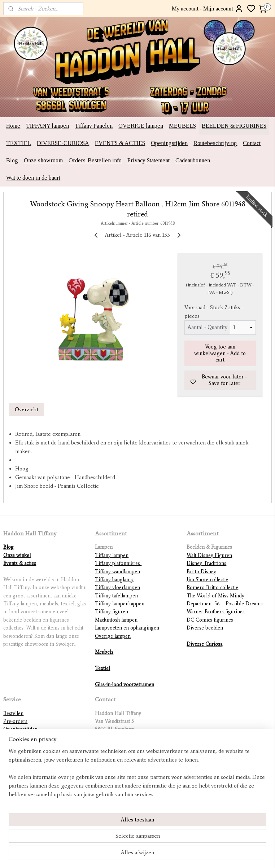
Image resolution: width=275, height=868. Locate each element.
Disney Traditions (206, 563)
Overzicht (27, 409)
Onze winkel (17, 555)
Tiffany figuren (112, 612)
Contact (252, 143)
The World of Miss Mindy (215, 596)
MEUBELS (182, 126)
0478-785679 (109, 746)
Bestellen (13, 713)
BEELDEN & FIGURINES (234, 126)
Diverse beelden (205, 628)
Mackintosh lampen (116, 620)
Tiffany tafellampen (116, 596)
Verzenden (15, 746)
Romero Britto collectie (212, 588)
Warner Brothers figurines (216, 612)
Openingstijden (169, 143)
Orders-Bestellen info (95, 160)
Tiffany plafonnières (118, 563)
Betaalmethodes (20, 762)
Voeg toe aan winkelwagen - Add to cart (220, 354)
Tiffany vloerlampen (117, 588)
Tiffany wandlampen (117, 572)
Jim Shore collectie (207, 580)
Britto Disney (201, 572)
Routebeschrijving (215, 143)
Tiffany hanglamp (114, 580)
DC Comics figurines (210, 620)
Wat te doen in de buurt (33, 178)
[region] (90, 825)
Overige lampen (113, 636)
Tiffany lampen (112, 555)
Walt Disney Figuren (209, 555)
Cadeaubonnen (193, 160)
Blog (12, 160)
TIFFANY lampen (47, 126)
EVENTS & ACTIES (120, 143)
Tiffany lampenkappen (120, 604)
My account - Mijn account (208, 9)
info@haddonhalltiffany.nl (123, 753)
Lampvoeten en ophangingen (127, 628)
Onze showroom (43, 160)
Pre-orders (15, 721)
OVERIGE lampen (141, 126)
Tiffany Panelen (94, 126)
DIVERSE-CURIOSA (63, 143)
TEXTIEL (19, 143)
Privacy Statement (149, 160)
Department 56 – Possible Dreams (225, 604)
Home (13, 126)
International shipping (28, 753)
